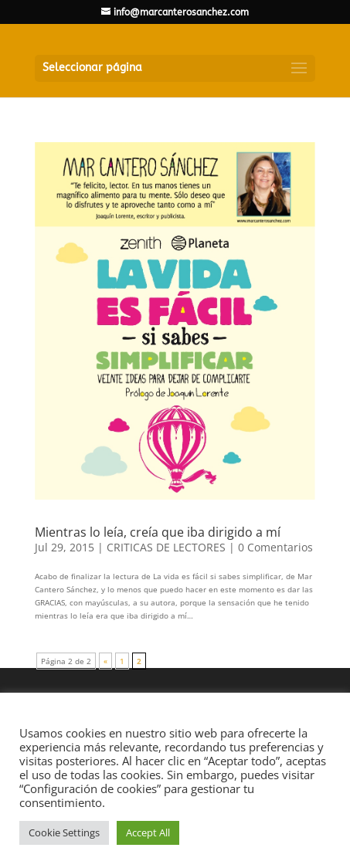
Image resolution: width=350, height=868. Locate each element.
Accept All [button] (148, 832)
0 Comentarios (275, 547)
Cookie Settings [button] (64, 832)
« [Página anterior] (105, 661)
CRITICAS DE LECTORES (166, 547)
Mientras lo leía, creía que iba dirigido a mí (158, 532)
